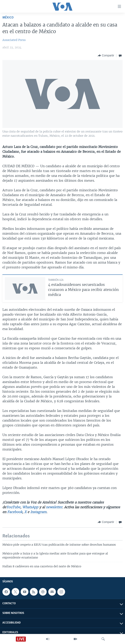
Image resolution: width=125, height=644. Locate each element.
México (8, 18)
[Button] (106, 56)
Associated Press (14, 40)
